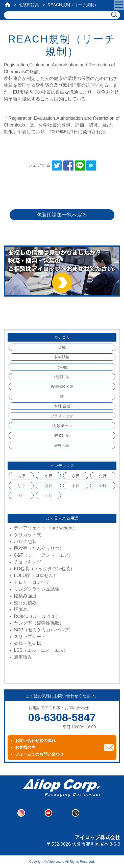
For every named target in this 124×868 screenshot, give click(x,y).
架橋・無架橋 (28, 643)
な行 (21, 486)
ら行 (21, 495)
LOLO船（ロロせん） (36, 575)
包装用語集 (29, 5)
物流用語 (62, 377)
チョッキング (28, 562)
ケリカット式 (28, 535)
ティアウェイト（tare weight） (45, 528)
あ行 (21, 476)
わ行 (48, 495)
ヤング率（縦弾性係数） (39, 623)
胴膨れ (21, 609)
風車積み (23, 657)
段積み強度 (25, 596)
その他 (62, 367)
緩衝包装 (62, 445)
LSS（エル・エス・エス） (41, 650)
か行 (48, 476)
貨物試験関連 (62, 386)
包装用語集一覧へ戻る (62, 215)
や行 (103, 486)
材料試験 (62, 357)
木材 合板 (62, 406)
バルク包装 (25, 542)
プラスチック (62, 416)
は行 (48, 486)
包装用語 (62, 436)
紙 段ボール (62, 426)
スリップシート (30, 637)
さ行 (76, 476)
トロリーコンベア (32, 582)
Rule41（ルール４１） (37, 616)
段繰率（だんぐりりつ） (39, 548)
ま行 (76, 486)
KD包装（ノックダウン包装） (44, 569)
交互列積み (25, 603)
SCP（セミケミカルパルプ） (44, 630)
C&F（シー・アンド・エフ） (43, 555)
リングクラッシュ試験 (37, 589)
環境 (62, 347)
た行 (103, 476)
